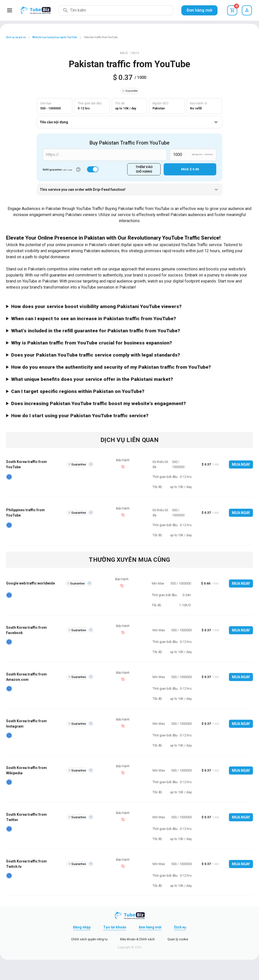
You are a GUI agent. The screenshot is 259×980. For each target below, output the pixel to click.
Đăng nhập (82, 927)
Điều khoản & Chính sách (137, 939)
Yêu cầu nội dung (129, 122)
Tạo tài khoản (115, 927)
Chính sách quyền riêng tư (89, 939)
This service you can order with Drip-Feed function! (129, 190)
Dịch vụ (180, 927)
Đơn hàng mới (199, 10)
